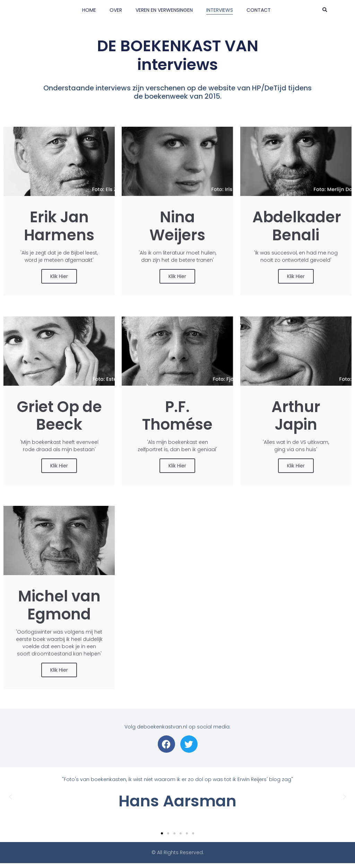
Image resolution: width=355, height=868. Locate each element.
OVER (116, 10)
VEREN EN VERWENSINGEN (164, 10)
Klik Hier (59, 278)
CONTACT (259, 10)
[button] (325, 10)
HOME (89, 10)
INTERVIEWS (220, 10)
